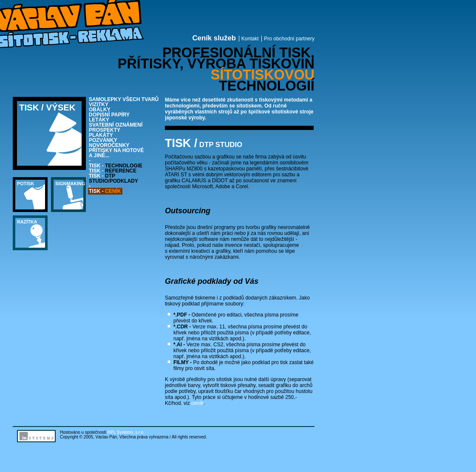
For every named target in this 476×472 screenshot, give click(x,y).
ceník (197, 403)
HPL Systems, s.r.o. (126, 432)
